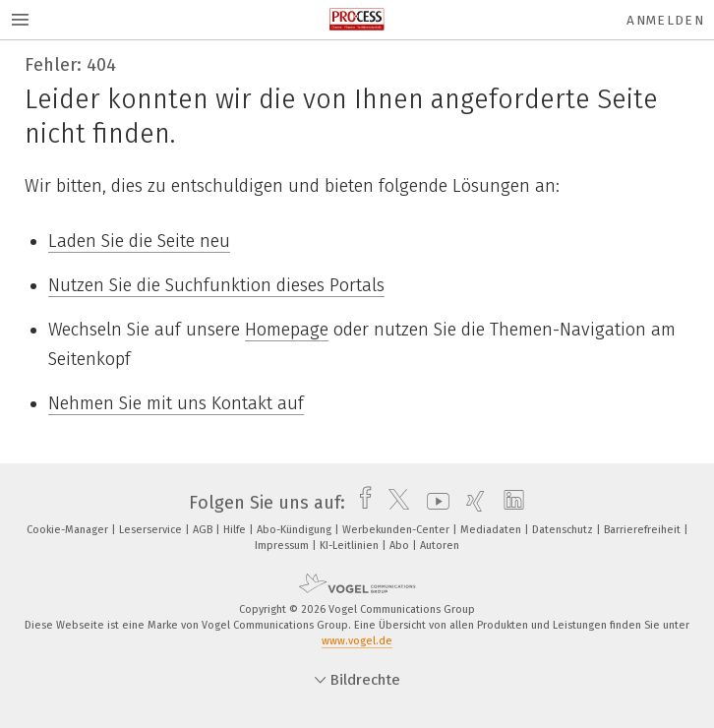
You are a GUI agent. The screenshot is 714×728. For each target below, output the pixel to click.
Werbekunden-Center (397, 530)
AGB (204, 530)
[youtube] (433, 503)
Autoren (440, 546)
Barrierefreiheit (644, 530)
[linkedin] (509, 503)
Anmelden (665, 20)
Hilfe (236, 530)
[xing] (471, 503)
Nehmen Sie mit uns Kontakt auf (176, 403)
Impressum (283, 546)
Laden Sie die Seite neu (139, 241)
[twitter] (394, 503)
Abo (401, 546)
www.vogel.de (357, 641)
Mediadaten (492, 530)
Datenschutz (564, 530)
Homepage (287, 330)
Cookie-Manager (69, 530)
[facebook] (360, 503)
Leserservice (152, 530)
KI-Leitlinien (351, 546)
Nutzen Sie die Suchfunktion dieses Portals (216, 285)
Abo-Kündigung (296, 530)
